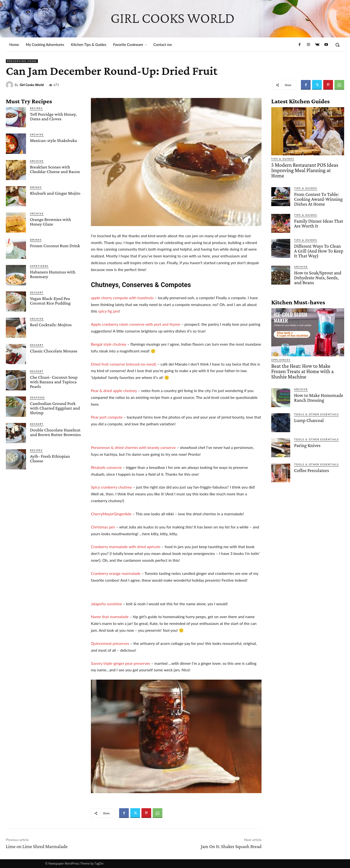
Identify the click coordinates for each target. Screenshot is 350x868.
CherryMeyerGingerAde (111, 514)
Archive (37, 134)
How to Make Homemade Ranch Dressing (317, 382)
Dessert (37, 292)
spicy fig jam (109, 311)
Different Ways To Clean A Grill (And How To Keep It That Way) (318, 243)
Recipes (36, 108)
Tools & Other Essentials (316, 399)
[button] (337, 45)
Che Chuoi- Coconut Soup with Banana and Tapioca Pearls (54, 382)
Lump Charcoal (308, 405)
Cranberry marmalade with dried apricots (126, 547)
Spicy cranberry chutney (111, 487)
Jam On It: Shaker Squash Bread (231, 846)
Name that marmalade (110, 617)
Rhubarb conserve (106, 467)
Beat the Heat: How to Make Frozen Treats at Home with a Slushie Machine (307, 359)
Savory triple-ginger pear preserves (121, 663)
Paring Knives (307, 430)
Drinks (36, 187)
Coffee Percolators (311, 455)
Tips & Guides (283, 159)
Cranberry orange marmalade (116, 573)
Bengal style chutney (109, 344)
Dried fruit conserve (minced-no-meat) (124, 364)
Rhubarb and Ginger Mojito (55, 193)
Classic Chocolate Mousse (54, 351)
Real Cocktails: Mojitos (51, 325)
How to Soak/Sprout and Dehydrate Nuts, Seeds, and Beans (317, 269)
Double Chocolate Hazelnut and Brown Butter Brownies (55, 432)
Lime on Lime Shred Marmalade (37, 846)
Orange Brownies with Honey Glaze (50, 222)
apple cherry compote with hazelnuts (122, 298)
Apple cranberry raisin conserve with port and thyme (136, 324)
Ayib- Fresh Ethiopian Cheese (50, 458)
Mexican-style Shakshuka (53, 140)
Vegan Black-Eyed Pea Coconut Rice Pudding (50, 301)
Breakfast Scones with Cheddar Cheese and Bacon (55, 169)
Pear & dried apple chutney (114, 390)
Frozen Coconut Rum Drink (55, 246)
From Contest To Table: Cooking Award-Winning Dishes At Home (317, 192)
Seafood (37, 397)
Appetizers (39, 266)
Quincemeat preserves (110, 643)
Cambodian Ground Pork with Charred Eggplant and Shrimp (55, 408)
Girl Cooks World (32, 85)
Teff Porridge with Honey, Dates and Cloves (53, 116)
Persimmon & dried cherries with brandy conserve (133, 447)
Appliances (281, 351)
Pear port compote (107, 417)
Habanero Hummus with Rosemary (53, 274)
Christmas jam (103, 527)
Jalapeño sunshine (106, 604)
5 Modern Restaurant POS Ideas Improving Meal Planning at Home (303, 167)
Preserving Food (22, 61)
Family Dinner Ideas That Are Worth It (317, 216)
